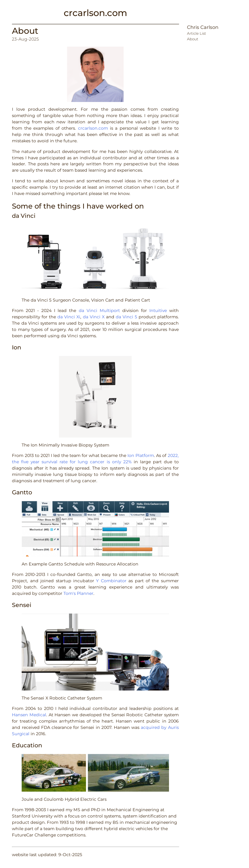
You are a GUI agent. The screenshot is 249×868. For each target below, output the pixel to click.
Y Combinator (111, 581)
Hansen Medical (29, 715)
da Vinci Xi (69, 317)
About (25, 31)
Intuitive (158, 310)
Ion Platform (141, 455)
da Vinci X (94, 317)
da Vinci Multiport (99, 310)
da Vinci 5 (126, 317)
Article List (196, 33)
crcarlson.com (95, 13)
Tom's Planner (78, 593)
